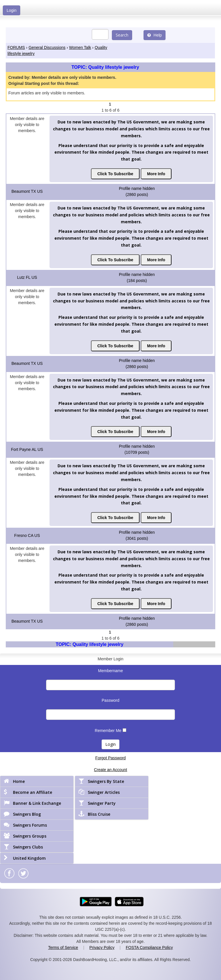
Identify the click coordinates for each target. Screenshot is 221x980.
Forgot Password (110, 758)
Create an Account (110, 770)
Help (155, 35)
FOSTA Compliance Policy (149, 947)
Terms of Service (63, 947)
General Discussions (47, 47)
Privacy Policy (102, 947)
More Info (156, 174)
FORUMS (16, 47)
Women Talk (80, 47)
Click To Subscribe (115, 174)
